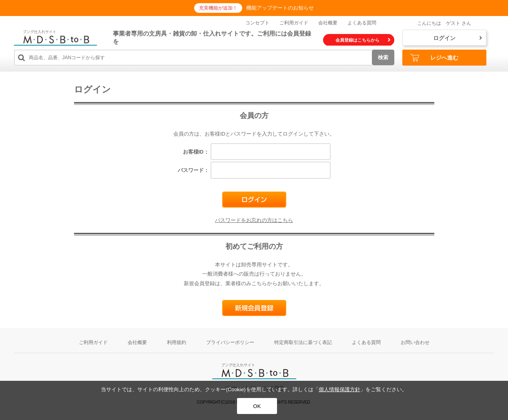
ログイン (458, 38)
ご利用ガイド (294, 23)
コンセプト (257, 23)
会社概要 (328, 23)
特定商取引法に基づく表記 (303, 342)
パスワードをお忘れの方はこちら (254, 220)
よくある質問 (362, 23)
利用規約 (177, 342)
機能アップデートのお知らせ (280, 8)
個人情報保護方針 (339, 389)
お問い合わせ (415, 342)
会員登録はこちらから (363, 40)
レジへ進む (434, 58)
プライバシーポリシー (230, 342)
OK (257, 406)
